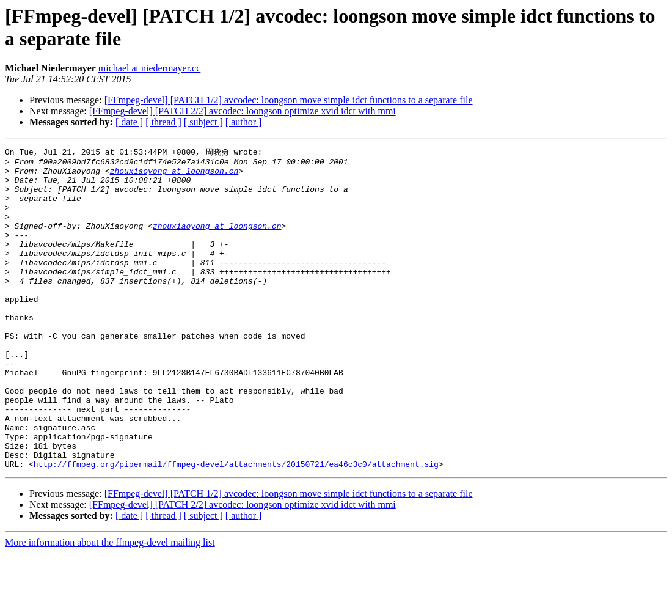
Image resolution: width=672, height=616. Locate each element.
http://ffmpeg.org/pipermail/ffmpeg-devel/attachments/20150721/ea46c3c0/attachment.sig (236, 527)
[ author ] (244, 122)
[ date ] (129, 122)
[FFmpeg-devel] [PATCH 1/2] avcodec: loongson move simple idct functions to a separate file (289, 100)
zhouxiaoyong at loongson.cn (174, 175)
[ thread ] (163, 122)
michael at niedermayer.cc (149, 68)
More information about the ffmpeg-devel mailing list (110, 605)
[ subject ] (203, 122)
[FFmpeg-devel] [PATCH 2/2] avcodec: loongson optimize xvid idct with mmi (243, 111)
